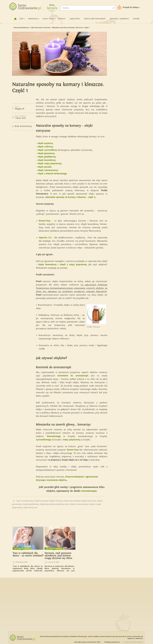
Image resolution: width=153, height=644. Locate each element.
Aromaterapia (89, 491)
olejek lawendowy (47, 504)
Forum (52, 11)
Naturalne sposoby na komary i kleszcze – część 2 (70, 197)
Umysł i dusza (48, 19)
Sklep (52, 5)
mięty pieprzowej (71, 440)
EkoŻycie (62, 19)
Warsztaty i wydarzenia (119, 19)
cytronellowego (44, 440)
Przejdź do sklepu (132, 7)
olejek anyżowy (45, 143)
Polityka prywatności (112, 642)
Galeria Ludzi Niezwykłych (95, 19)
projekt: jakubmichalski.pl (133, 642)
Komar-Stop (73, 450)
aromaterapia (27, 501)
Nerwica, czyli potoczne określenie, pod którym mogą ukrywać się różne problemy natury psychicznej (58, 558)
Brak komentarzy (23, 126)
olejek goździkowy (30, 504)
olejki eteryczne (30, 508)
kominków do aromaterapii (73, 376)
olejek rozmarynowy (79, 504)
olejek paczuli (62, 504)
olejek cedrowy (55, 501)
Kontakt (136, 19)
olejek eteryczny (89, 501)
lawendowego (54, 436)
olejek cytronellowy (72, 501)
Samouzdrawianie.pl (21, 28)
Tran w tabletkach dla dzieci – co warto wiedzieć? (28, 554)
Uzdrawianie (33, 19)
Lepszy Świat (75, 19)
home (14, 19)
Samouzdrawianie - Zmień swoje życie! (24, 6)
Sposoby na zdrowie (43, 28)
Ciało (21, 19)
